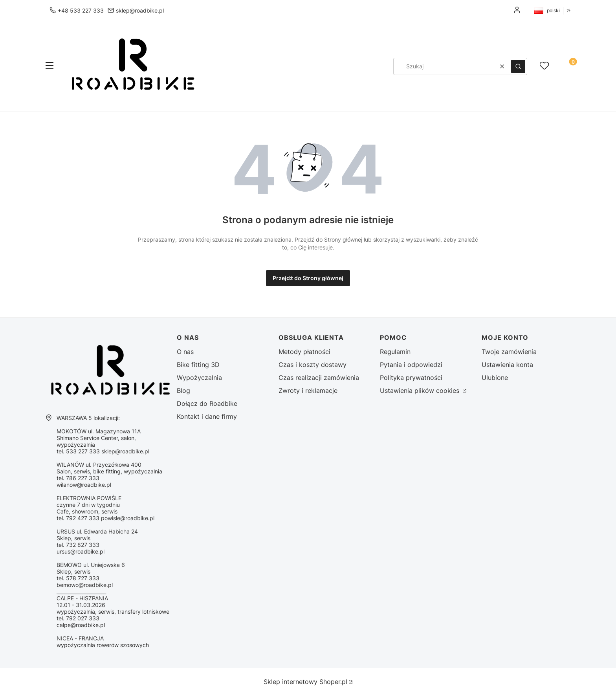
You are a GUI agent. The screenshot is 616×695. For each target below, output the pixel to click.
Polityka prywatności (411, 378)
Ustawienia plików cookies (421, 391)
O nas (185, 352)
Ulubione (495, 378)
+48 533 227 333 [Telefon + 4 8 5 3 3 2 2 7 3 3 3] (81, 10)
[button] (49, 66)
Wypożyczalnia (199, 378)
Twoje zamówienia (509, 352)
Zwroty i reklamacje (308, 391)
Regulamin (395, 352)
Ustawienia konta (507, 365)
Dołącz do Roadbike (207, 403)
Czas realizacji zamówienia (319, 378)
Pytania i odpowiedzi (411, 365)
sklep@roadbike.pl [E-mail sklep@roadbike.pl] (140, 10)
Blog (183, 391)
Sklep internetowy (305, 682)
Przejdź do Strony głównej (308, 278)
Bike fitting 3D (198, 365)
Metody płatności (304, 352)
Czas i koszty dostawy (313, 365)
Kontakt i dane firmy (207, 416)
